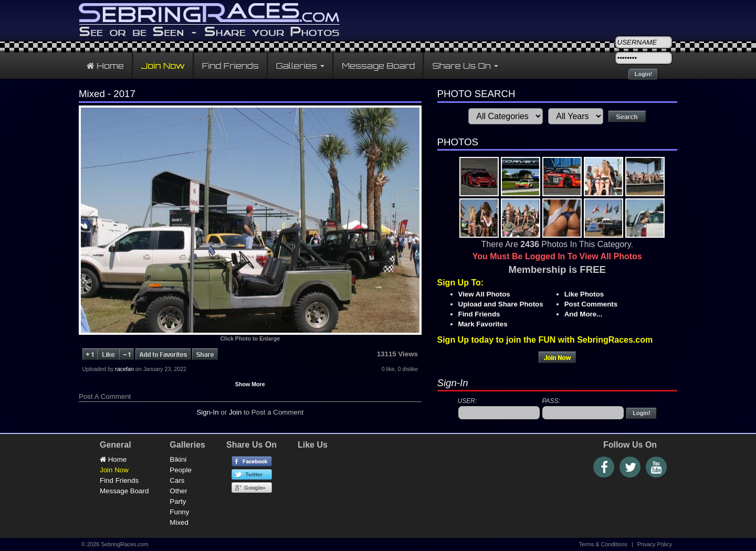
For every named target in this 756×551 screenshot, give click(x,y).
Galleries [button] (301, 66)
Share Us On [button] (465, 66)
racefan (124, 369)
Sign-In (207, 412)
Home (105, 66)
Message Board (378, 66)
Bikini (178, 459)
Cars (177, 480)
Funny (179, 512)
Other (178, 491)
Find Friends (230, 66)
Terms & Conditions (603, 544)
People (181, 470)
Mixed (179, 522)
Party (178, 501)
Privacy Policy (655, 544)
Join (235, 412)
